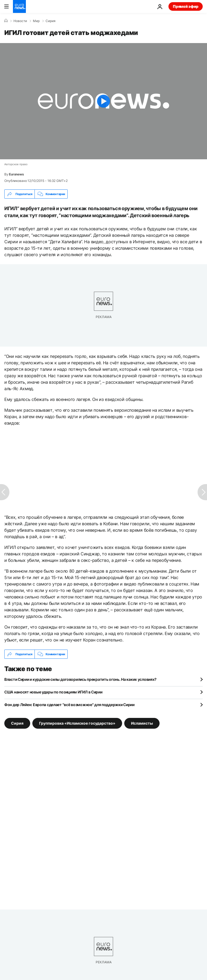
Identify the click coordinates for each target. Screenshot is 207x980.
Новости (20, 21)
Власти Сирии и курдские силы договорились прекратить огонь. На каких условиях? (80, 679)
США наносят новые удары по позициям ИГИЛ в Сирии (53, 692)
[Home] (6, 21)
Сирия (51, 21)
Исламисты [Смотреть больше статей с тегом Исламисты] (142, 723)
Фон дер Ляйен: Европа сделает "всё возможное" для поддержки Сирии (69, 705)
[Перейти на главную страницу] (19, 6)
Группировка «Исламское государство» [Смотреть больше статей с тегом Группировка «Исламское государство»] (77, 723)
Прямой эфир (186, 6)
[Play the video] (103, 101)
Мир (36, 21)
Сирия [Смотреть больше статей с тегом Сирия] (17, 723)
